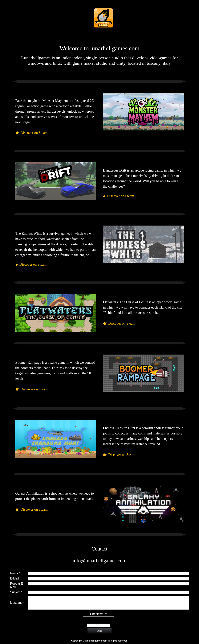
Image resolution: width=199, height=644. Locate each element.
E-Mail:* (15, 578)
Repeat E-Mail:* (17, 585)
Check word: (99, 614)
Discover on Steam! (35, 133)
